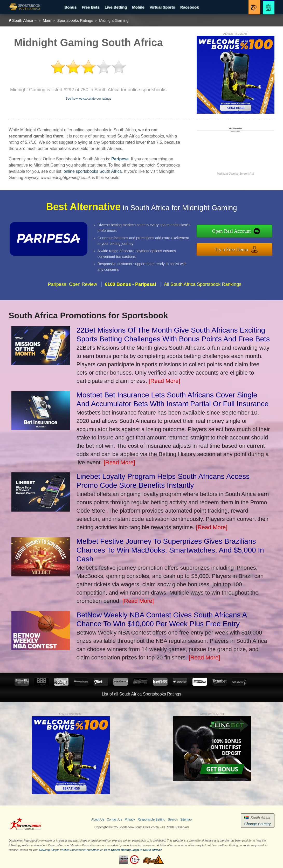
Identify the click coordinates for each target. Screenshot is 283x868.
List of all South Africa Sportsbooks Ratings (142, 694)
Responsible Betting (151, 819)
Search (173, 819)
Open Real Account (233, 231)
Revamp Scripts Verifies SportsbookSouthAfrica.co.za (73, 850)
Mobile (138, 7)
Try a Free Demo (233, 249)
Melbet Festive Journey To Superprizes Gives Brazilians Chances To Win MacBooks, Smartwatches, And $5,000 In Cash (170, 550)
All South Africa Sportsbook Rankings (203, 286)
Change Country (258, 824)
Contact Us (114, 819)
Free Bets (91, 7)
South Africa (23, 20)
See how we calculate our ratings (88, 99)
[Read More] (164, 381)
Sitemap (186, 819)
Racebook (190, 7)
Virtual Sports (162, 7)
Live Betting (116, 7)
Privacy (130, 819)
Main (47, 20)
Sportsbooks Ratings (75, 20)
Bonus (70, 7)
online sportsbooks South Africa (93, 171)
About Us (98, 819)
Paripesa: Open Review (73, 286)
